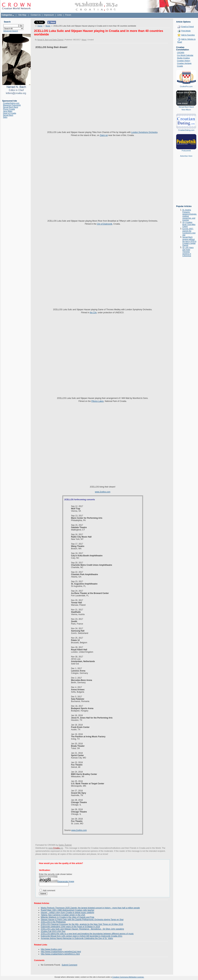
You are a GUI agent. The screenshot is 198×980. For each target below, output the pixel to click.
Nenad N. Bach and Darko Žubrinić (50, 40)
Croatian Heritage (184, 63)
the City (93, 313)
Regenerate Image (66, 881)
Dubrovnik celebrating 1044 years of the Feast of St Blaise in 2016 (70, 927)
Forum (68, 15)
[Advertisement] (186, 183)
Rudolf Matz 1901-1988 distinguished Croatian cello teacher (68, 910)
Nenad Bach (8, 115)
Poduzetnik (186, 151)
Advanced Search (11, 31)
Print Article (186, 31)
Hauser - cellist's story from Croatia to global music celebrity (68, 913)
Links (60, 15)
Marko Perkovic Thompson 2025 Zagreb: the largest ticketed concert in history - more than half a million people (90, 908)
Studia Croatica (183, 58)
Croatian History (184, 61)
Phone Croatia (9, 109)
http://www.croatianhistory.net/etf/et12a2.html (61, 952)
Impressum (49, 15)
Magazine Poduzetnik (12, 105)
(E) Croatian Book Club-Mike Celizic (189, 224)
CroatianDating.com (11, 103)
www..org (56, 848)
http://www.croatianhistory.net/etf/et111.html (60, 954)
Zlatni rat (104, 135)
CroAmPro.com (186, 86)
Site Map (22, 15)
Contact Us (36, 15)
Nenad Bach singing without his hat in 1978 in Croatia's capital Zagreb (189, 241)
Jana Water (8, 111)
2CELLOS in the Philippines (53, 922)
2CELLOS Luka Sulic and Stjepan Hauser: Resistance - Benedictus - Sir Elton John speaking (82, 929)
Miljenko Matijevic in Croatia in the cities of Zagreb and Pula (67, 917)
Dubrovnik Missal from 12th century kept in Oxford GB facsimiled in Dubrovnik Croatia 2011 (82, 936)
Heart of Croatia (10, 113)
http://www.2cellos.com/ (51, 949)
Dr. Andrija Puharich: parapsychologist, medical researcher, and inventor (190, 215)
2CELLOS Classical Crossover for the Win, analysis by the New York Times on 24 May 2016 (82, 924)
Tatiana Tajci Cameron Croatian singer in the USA (63, 915)
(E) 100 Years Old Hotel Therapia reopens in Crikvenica (188, 252)
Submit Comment (69, 965)
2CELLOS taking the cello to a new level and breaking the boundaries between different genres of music (87, 934)
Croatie (180, 66)
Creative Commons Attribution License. (128, 977)
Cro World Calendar (185, 55)
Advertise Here (186, 156)
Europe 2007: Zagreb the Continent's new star (189, 232)
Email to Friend (187, 27)
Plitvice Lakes (97, 401)
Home (40, 26)
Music (48, 26)
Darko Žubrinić (65, 845)
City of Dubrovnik (105, 224)
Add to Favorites (188, 35)
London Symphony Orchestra (144, 132)
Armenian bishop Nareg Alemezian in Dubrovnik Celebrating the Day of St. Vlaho (77, 938)
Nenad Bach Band (10, 107)
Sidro (5, 117)
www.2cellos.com (103, 492)
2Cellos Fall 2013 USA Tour (53, 931)
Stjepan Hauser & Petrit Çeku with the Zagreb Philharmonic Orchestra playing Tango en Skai (82, 920)
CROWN (181, 53)
